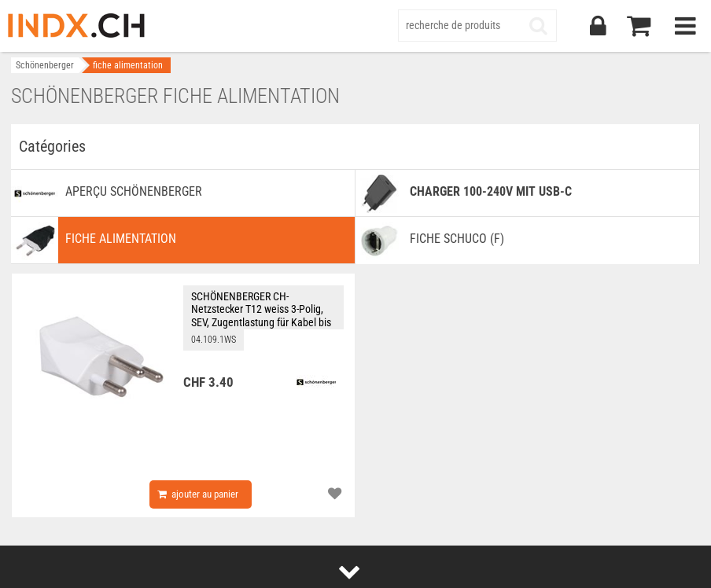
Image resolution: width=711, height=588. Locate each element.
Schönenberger (45, 65)
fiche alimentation (128, 65)
